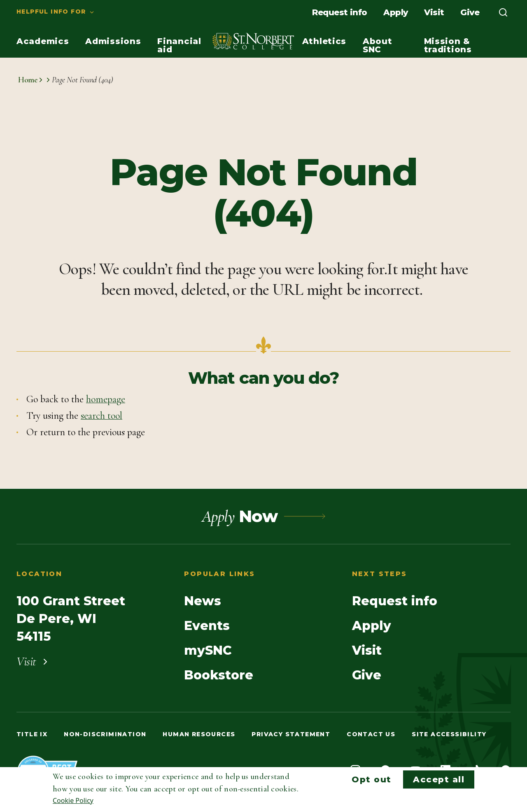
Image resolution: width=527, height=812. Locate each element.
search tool (101, 416)
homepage (106, 399)
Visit (434, 12)
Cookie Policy (73, 800)
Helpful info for (51, 12)
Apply (395, 12)
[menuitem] (47, 12)
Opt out (372, 779)
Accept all (439, 779)
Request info (340, 12)
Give (470, 12)
